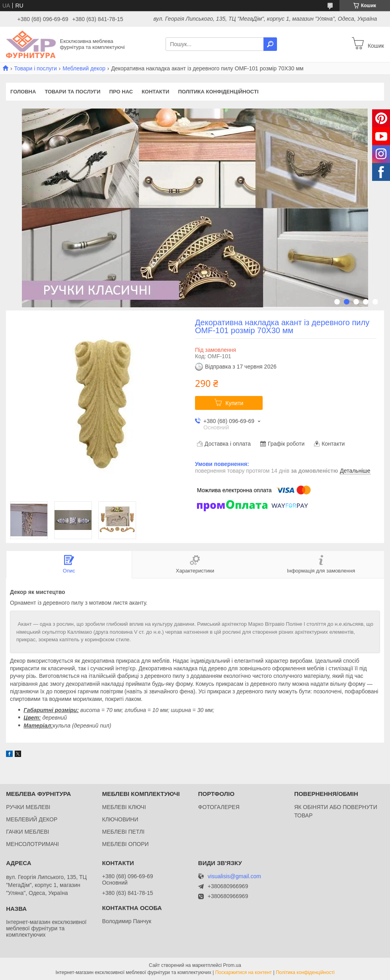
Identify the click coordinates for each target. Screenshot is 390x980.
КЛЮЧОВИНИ (120, 819)
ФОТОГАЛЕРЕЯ (219, 807)
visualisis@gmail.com (234, 876)
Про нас (121, 92)
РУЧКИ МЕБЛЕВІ (28, 807)
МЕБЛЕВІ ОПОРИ (125, 844)
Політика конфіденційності (218, 92)
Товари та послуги (72, 92)
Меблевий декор (84, 68)
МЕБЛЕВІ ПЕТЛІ (123, 832)
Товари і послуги (35, 68)
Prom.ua (232, 965)
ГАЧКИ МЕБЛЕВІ (27, 832)
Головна (23, 92)
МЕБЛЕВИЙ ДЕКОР (32, 819)
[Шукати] (270, 44)
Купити (235, 403)
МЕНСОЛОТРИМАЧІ (32, 844)
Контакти (156, 92)
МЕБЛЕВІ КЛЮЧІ (124, 807)
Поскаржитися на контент (244, 972)
